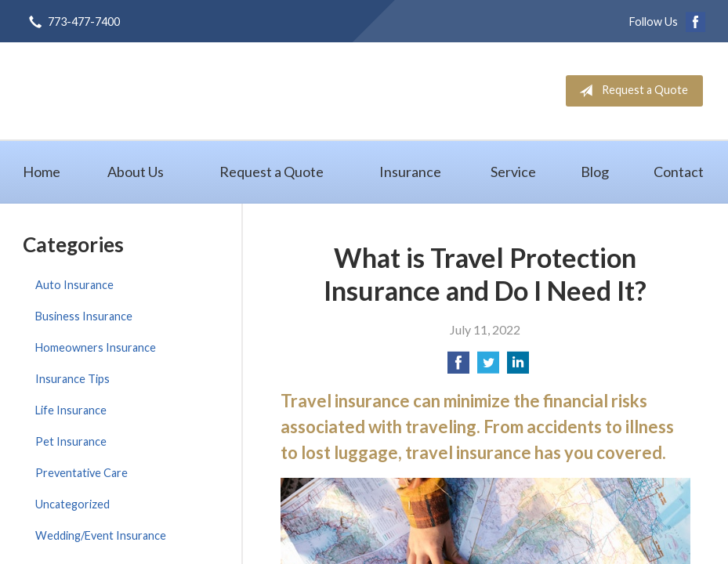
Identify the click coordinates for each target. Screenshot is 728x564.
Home (42, 172)
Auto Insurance (74, 285)
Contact (679, 172)
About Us (136, 172)
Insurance (410, 172)
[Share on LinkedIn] (518, 367)
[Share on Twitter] (488, 367)
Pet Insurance (71, 441)
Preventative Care (81, 473)
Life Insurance (71, 410)
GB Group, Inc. (164, 90)
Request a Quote (630, 91)
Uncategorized (72, 504)
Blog (595, 172)
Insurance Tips (72, 379)
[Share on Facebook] (458, 367)
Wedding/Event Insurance (101, 535)
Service (513, 172)
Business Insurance (84, 316)
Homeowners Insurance (96, 347)
